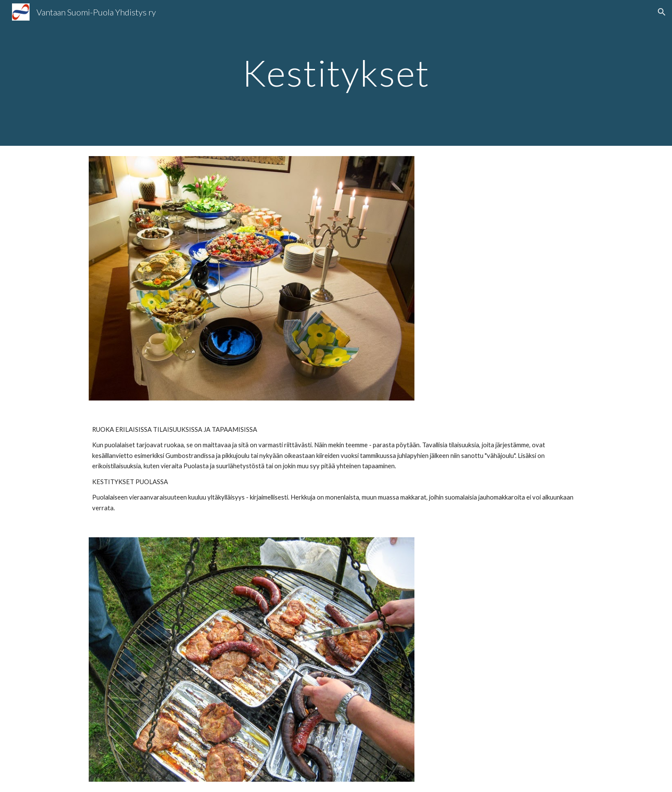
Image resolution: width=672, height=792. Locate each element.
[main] (336, 73)
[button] (662, 12)
